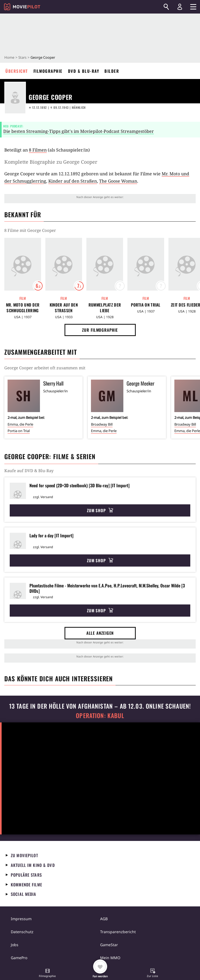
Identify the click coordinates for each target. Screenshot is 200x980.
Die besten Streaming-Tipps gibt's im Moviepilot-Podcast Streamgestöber (79, 131)
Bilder (112, 71)
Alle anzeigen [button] (100, 633)
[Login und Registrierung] (180, 7)
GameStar (109, 945)
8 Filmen (38, 150)
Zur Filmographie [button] (100, 330)
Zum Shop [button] (100, 510)
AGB (104, 919)
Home (9, 57)
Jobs (15, 945)
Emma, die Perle (20, 424)
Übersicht (17, 71)
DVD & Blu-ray (84, 71)
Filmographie (48, 71)
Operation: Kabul (100, 716)
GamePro (19, 958)
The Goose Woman (118, 181)
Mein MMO (110, 958)
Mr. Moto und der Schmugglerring (23, 308)
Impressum (21, 919)
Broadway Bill (102, 424)
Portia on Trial (146, 305)
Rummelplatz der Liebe (105, 308)
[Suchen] (166, 7)
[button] (48, 974)
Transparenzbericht (118, 932)
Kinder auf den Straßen (73, 181)
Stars (22, 57)
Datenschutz (22, 932)
